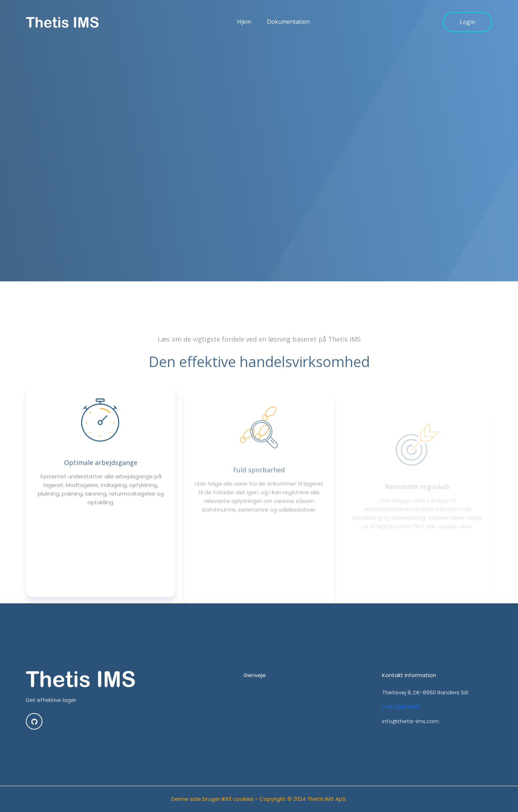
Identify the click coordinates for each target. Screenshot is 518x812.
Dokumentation (288, 28)
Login (467, 28)
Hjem (244, 28)
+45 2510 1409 (401, 707)
